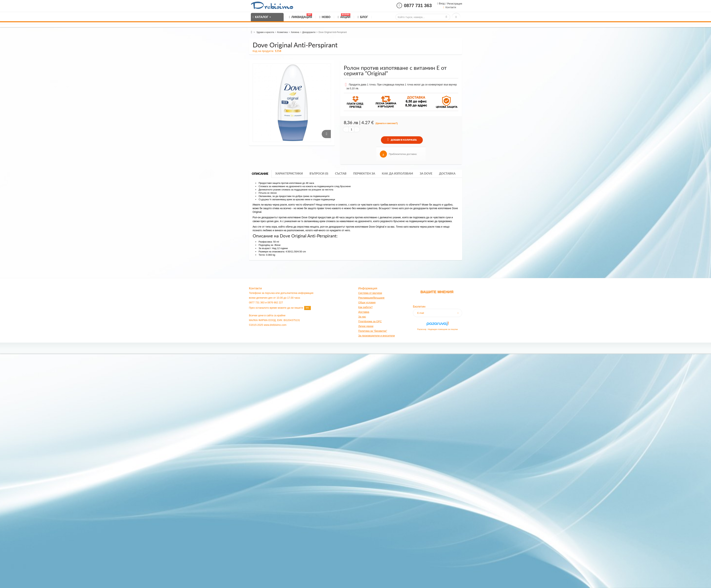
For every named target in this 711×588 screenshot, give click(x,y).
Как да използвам (397, 174)
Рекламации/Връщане (371, 298)
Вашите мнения (437, 292)
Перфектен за (364, 174)
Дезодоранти (309, 32)
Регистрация (455, 4)
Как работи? (366, 307)
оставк (364, 312)
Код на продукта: (263, 51)
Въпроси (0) (319, 174)
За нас (362, 317)
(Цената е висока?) (387, 123)
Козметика (283, 32)
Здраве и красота (265, 32)
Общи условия (367, 302)
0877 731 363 (418, 5)
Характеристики (289, 174)
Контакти (451, 7)
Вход (441, 3)
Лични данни (366, 326)
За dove (426, 174)
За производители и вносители (377, 336)
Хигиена (295, 32)
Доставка (447, 174)
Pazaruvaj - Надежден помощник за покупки (437, 329)
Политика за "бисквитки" (373, 331)
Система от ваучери (370, 293)
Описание (260, 174)
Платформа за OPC (370, 321)
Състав (341, 174)
